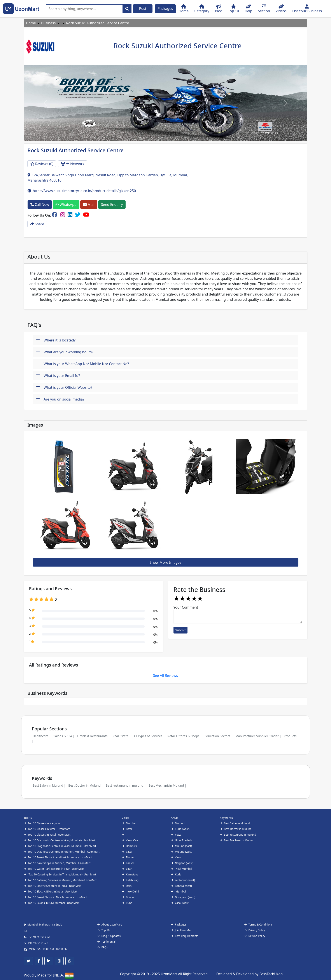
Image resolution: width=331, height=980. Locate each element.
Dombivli (129, 846)
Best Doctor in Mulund (236, 829)
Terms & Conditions (258, 925)
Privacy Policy (255, 930)
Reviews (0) (42, 164)
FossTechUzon (271, 974)
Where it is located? (56, 340)
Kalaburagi (131, 880)
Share (37, 224)
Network (73, 164)
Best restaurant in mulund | (126, 785)
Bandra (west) (181, 886)
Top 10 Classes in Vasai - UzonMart (47, 835)
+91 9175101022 (38, 943)
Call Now (40, 205)
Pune (127, 903)
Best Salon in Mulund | (49, 785)
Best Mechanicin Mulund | (167, 785)
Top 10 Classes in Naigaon (42, 823)
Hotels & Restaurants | (94, 736)
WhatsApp (66, 205)
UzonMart (169, 974)
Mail (89, 205)
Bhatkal (129, 897)
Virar (127, 869)
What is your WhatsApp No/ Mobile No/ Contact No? (83, 363)
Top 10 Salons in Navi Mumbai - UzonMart (52, 903)
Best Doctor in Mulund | (86, 785)
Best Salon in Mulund (235, 823)
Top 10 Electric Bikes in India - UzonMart (51, 892)
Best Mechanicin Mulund (237, 840)
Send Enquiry (112, 205)
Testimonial (107, 942)
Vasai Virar (130, 840)
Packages (165, 9)
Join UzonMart (182, 930)
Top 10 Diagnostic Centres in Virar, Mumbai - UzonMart (60, 840)
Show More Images (165, 562)
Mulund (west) (182, 852)
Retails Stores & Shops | (185, 736)
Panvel (128, 863)
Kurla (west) (180, 829)
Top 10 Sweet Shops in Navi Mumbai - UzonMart (55, 897)
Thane (128, 857)
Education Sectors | (219, 736)
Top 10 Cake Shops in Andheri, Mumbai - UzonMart (57, 863)
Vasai (127, 852)
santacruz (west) (183, 880)
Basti (127, 829)
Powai (177, 835)
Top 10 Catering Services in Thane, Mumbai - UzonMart (60, 874)
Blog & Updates (109, 936)
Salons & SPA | (64, 736)
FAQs (103, 947)
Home (31, 23)
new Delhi (130, 892)
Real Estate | (122, 736)
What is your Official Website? (64, 387)
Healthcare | (42, 736)
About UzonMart (110, 925)
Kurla (176, 874)
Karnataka (130, 874)
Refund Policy (255, 936)
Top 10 (103, 930)
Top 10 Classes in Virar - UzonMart (47, 829)
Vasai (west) (180, 903)
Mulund (178, 823)
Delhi (127, 886)
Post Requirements (185, 936)
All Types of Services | (149, 736)
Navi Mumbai (181, 869)
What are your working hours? (65, 351)
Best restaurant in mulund (238, 835)
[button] (45, 103)
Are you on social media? (60, 399)
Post (143, 9)
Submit (181, 630)
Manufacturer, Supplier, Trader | (258, 736)
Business (48, 23)
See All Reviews (166, 675)
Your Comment (186, 607)
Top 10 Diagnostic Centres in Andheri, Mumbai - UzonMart (62, 852)
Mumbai (129, 823)
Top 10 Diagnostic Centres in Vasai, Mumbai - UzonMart (60, 846)
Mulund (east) (181, 846)
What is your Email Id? (58, 375)
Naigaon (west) (182, 863)
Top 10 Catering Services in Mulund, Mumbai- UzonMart (60, 880)
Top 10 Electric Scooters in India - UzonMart (53, 886)
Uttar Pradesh (181, 840)
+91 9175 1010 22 (39, 937)
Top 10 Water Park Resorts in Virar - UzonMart (54, 869)
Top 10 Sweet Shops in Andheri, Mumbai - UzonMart (58, 857)
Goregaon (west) (183, 897)
